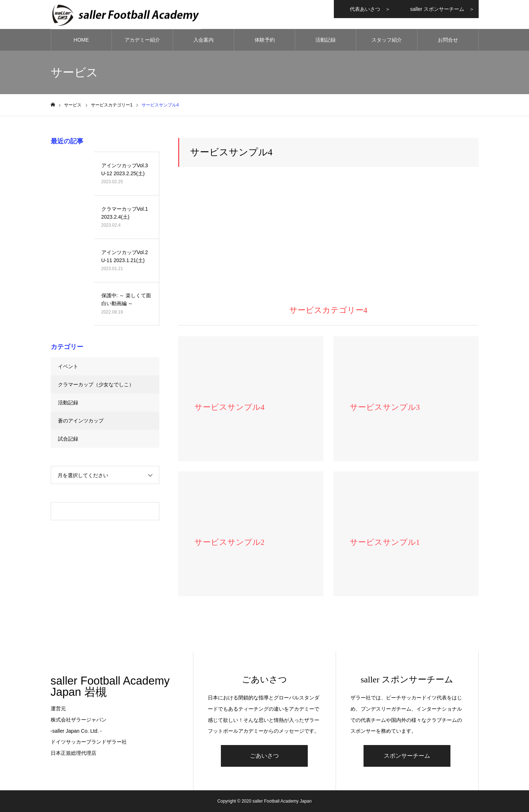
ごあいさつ (264, 756)
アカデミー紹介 (142, 40)
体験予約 (265, 40)
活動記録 (326, 40)
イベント (68, 366)
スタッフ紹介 (387, 40)
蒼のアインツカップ (81, 421)
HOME (81, 40)
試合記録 (68, 439)
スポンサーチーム (407, 756)
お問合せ (448, 40)
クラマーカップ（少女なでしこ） (96, 384)
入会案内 (203, 40)
